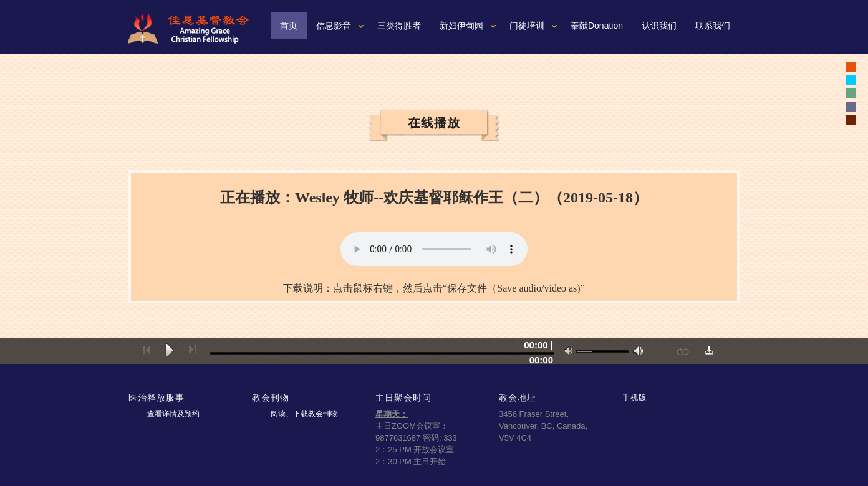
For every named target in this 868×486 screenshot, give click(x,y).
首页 (289, 26)
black (851, 67)
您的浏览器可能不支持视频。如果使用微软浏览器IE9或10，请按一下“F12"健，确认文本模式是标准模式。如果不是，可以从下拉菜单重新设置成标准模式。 (434, 249)
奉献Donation (597, 26)
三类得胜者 (399, 26)
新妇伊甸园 (461, 26)
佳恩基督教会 (194, 29)
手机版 (634, 397)
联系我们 (713, 26)
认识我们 (659, 26)
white (851, 80)
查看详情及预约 (173, 414)
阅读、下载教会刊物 (304, 414)
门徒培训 (527, 26)
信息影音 (334, 26)
